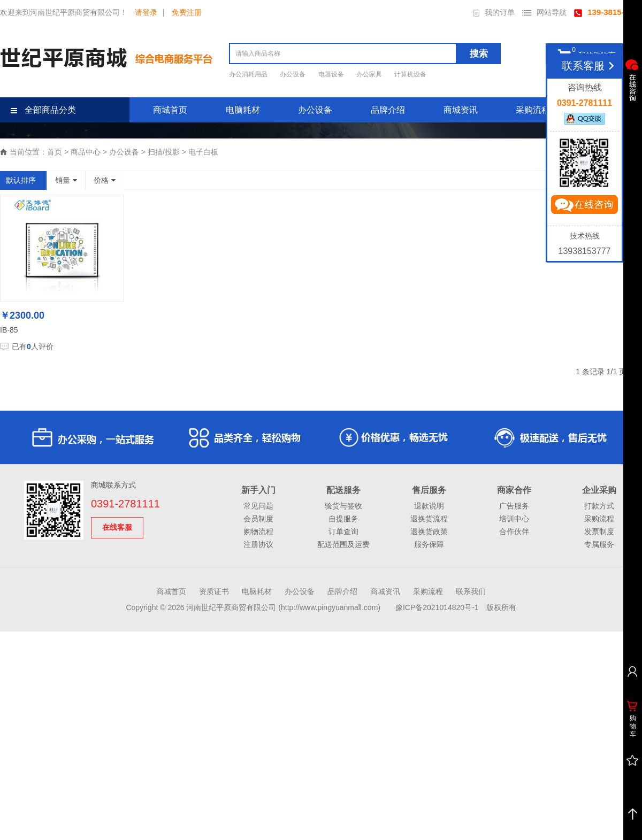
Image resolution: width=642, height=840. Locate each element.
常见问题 (258, 506)
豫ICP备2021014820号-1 (437, 607)
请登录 (146, 12)
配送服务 (343, 490)
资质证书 (214, 591)
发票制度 (599, 531)
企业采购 (599, 490)
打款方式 (599, 506)
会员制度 (258, 519)
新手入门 (258, 490)
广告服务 (514, 506)
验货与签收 (343, 506)
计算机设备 (410, 74)
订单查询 (343, 531)
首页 (55, 152)
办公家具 (370, 74)
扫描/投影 (164, 152)
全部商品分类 (43, 110)
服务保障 (429, 544)
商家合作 (514, 490)
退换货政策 (429, 531)
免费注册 (187, 12)
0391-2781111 (125, 504)
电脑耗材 (243, 110)
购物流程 (258, 531)
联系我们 (471, 591)
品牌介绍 (388, 110)
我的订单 (494, 12)
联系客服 (590, 66)
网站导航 (544, 12)
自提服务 (343, 519)
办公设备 (293, 74)
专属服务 (599, 544)
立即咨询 (584, 207)
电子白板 (203, 152)
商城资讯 (461, 110)
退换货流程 (429, 519)
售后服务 (429, 490)
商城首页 (170, 110)
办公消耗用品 (249, 74)
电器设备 (332, 74)
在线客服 (117, 527)
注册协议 (258, 544)
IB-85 (9, 330)
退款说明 (429, 506)
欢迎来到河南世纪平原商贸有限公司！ (64, 12)
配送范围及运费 (343, 544)
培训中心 (514, 519)
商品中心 (86, 152)
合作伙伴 (514, 531)
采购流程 (533, 110)
